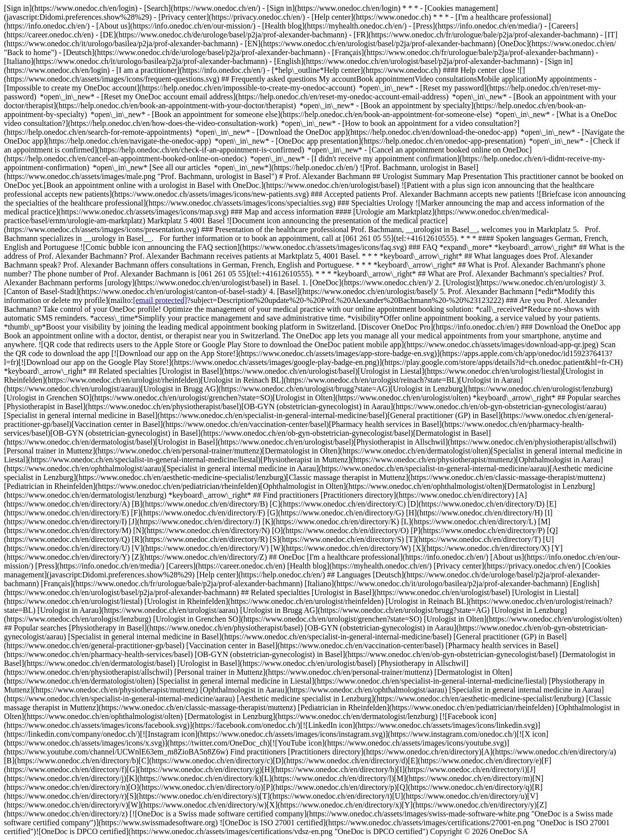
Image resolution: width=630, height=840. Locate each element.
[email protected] (160, 300)
